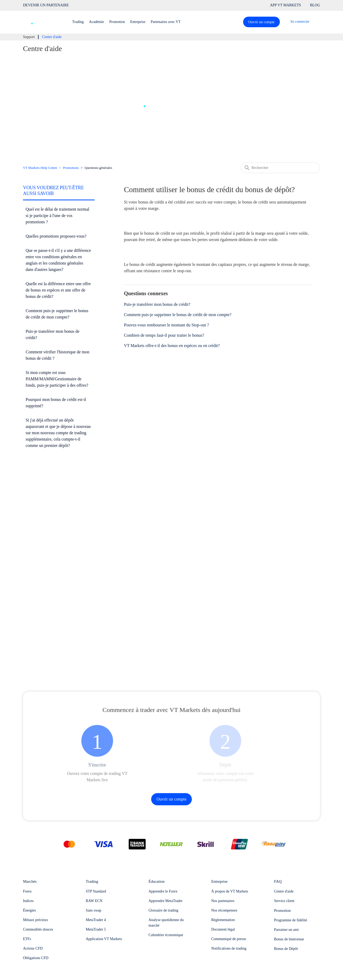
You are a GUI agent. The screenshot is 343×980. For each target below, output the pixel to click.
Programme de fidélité (291, 920)
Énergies (29, 910)
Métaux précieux (35, 920)
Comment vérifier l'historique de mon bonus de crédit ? (57, 355)
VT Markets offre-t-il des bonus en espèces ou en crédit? (172, 346)
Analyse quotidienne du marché (166, 923)
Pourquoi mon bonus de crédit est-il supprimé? (56, 403)
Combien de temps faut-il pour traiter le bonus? (164, 335)
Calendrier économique (166, 935)
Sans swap (94, 910)
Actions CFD (33, 948)
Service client (284, 901)
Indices (28, 901)
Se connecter (300, 22)
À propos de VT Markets (230, 891)
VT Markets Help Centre (40, 168)
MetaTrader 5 (96, 929)
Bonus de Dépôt (286, 949)
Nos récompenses (224, 910)
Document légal (223, 929)
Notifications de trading (229, 948)
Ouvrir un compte (262, 22)
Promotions (71, 168)
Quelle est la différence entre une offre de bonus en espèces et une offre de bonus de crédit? (58, 290)
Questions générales (98, 168)
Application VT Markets (104, 939)
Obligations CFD (36, 958)
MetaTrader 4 (96, 920)
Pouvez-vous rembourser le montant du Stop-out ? (166, 325)
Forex (27, 891)
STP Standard (96, 891)
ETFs (27, 939)
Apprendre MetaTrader (166, 901)
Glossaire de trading (163, 910)
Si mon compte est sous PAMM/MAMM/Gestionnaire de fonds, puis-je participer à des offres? (57, 379)
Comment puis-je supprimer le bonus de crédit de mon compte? (57, 314)
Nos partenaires (223, 901)
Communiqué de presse (229, 939)
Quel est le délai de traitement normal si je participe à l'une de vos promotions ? (57, 216)
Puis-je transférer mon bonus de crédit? (53, 334)
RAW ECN (94, 901)
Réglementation (223, 920)
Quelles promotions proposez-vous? (56, 236)
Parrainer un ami (286, 930)
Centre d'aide (284, 891)
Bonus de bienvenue (289, 939)
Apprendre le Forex (163, 891)
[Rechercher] (280, 168)
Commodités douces (38, 929)
